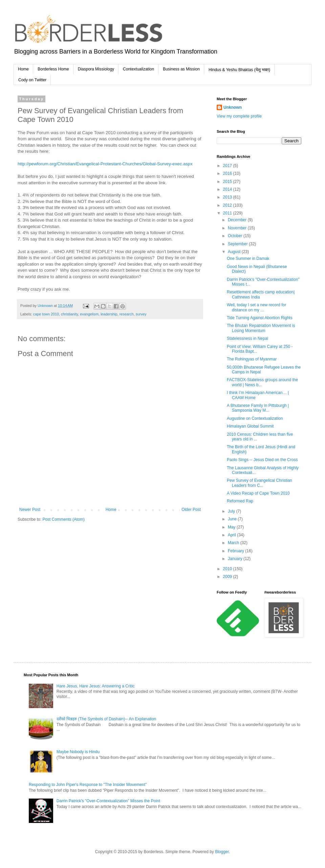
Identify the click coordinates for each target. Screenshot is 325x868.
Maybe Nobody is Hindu (78, 752)
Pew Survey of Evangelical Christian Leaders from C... (259, 483)
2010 (228, 569)
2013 (228, 197)
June (233, 519)
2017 (228, 166)
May (232, 527)
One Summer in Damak (248, 259)
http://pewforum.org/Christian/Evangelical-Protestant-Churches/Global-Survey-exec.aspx (105, 164)
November (238, 228)
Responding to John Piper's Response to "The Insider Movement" (88, 785)
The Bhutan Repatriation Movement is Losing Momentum (261, 328)
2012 (228, 205)
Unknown (233, 107)
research (127, 314)
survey (141, 314)
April (232, 535)
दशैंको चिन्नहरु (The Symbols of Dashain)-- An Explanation (106, 719)
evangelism (89, 314)
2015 (228, 182)
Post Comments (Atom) (63, 519)
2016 (228, 173)
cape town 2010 (46, 314)
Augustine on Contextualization (255, 418)
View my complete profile (239, 116)
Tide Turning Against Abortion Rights (260, 318)
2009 (228, 577)
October (236, 236)
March (234, 543)
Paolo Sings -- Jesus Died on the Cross (262, 460)
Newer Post (30, 510)
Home (23, 69)
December (238, 220)
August (235, 252)
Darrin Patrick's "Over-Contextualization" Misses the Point (108, 801)
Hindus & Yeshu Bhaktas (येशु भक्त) (239, 70)
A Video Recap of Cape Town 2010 (258, 493)
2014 (228, 189)
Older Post (191, 510)
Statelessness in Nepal (247, 338)
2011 (228, 213)
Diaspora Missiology (96, 69)
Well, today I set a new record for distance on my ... (256, 307)
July (232, 511)
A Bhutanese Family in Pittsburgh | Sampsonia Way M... (258, 408)
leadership (109, 314)
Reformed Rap (240, 501)
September (238, 244)
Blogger (222, 852)
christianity (69, 314)
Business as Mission (181, 69)
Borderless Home (53, 69)
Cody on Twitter (32, 80)
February (236, 551)
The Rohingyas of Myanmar (252, 359)
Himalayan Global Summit (250, 426)
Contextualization (138, 69)
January (236, 559)
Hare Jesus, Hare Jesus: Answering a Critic (96, 686)
